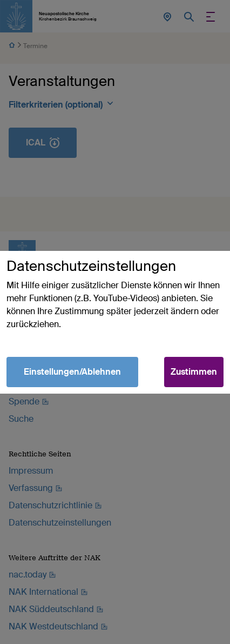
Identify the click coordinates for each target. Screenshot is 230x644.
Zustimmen (194, 372)
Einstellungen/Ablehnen (72, 372)
